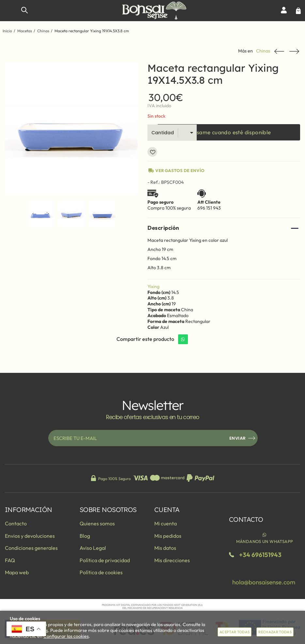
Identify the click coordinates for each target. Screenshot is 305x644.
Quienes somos (97, 523)
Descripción (163, 228)
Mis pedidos (168, 536)
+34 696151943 (260, 555)
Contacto (16, 523)
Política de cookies (101, 572)
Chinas (263, 51)
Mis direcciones (172, 560)
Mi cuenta (166, 523)
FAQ (10, 560)
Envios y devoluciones (30, 536)
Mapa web (17, 572)
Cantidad (163, 133)
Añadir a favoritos (152, 152)
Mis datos (165, 548)
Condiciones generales (31, 548)
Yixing (153, 286)
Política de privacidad (105, 560)
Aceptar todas (235, 632)
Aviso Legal (93, 548)
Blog (85, 536)
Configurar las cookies (66, 636)
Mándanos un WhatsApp (265, 538)
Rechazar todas (275, 632)
